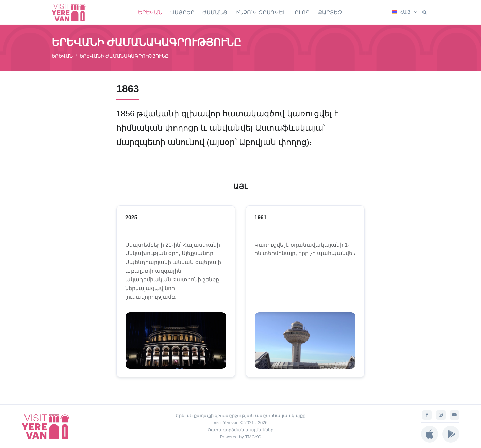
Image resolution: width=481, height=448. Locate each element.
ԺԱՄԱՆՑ (215, 12)
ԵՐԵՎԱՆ (150, 12)
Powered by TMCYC (240, 437)
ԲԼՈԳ (302, 12)
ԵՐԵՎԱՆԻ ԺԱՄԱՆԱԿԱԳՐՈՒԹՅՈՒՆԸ (124, 56)
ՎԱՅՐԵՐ (182, 12)
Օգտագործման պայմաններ (240, 430)
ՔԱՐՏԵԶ (330, 12)
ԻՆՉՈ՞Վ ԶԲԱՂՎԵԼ (261, 12)
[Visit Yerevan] (72, 12)
